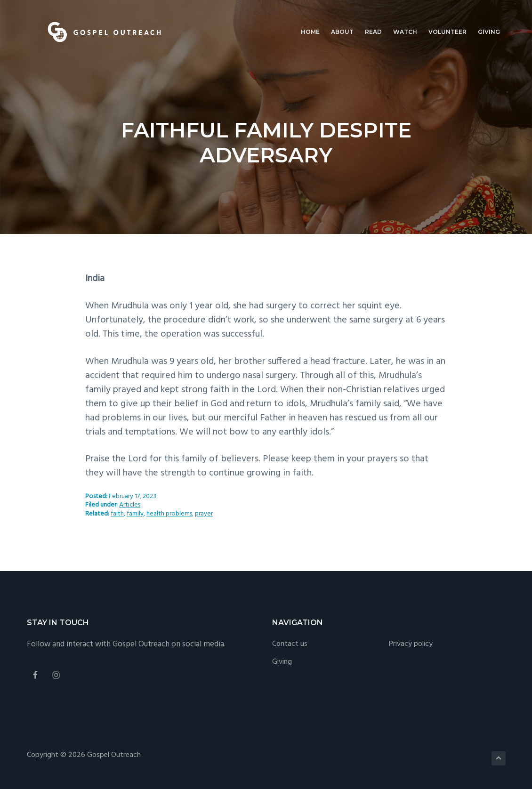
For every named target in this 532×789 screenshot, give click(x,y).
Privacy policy (411, 644)
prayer (204, 514)
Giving (282, 662)
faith (117, 514)
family (135, 514)
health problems (169, 514)
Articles (130, 505)
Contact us (290, 644)
